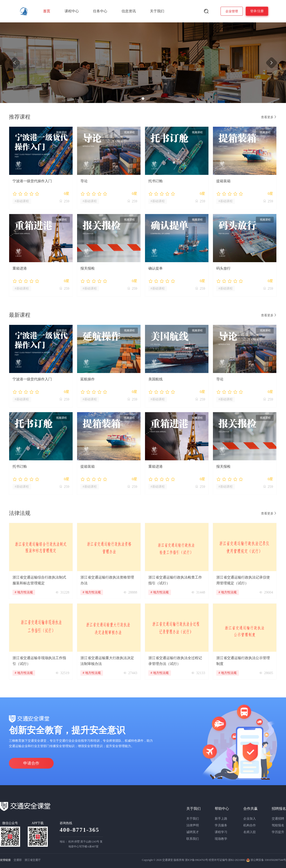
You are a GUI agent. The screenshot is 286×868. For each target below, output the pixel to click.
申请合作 (31, 763)
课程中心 (72, 11)
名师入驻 (250, 832)
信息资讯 (129, 11)
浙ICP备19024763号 (197, 860)
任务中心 (100, 11)
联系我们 (193, 839)
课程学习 (221, 832)
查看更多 (269, 117)
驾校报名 (278, 825)
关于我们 (157, 11)
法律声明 (193, 825)
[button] (143, 99)
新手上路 (221, 819)
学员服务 (221, 825)
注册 (261, 11)
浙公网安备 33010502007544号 (266, 860)
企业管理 (232, 11)
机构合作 (250, 825)
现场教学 (221, 839)
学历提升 (278, 832)
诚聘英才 (193, 832)
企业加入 (250, 819)
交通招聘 (278, 819)
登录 (253, 11)
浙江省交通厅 (33, 860)
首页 (47, 11)
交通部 (18, 860)
